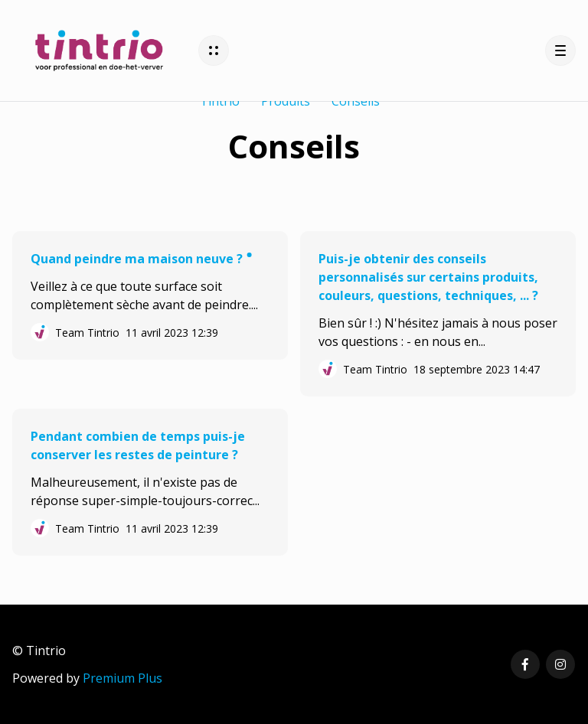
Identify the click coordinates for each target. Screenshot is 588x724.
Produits (286, 101)
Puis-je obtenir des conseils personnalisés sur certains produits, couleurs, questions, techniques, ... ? (428, 277)
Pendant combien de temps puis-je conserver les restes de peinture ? (138, 445)
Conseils (356, 101)
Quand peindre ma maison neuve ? (138, 259)
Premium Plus (122, 678)
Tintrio (220, 101)
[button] (214, 51)
